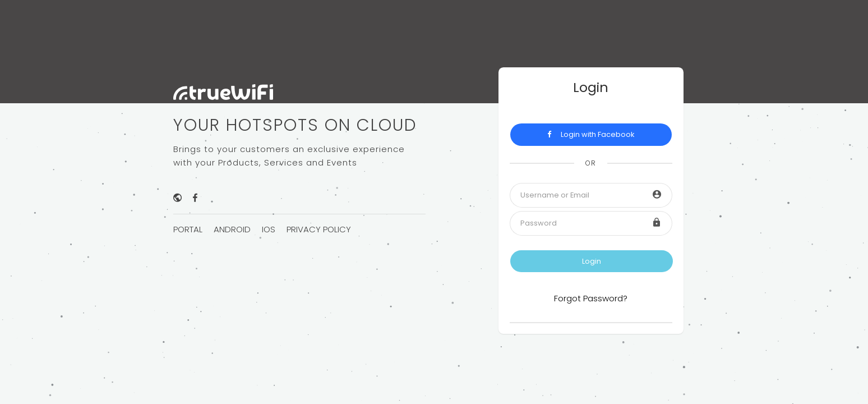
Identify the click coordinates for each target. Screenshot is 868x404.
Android (232, 229)
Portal (188, 229)
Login (592, 261)
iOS (269, 229)
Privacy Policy (319, 229)
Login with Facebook (591, 134)
